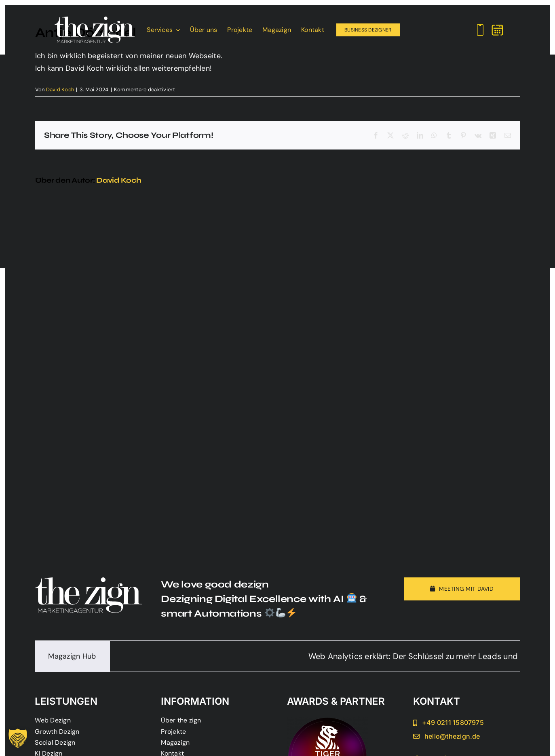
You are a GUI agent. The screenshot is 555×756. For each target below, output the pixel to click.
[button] (18, 738)
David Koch (60, 89)
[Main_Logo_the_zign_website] (95, 20)
